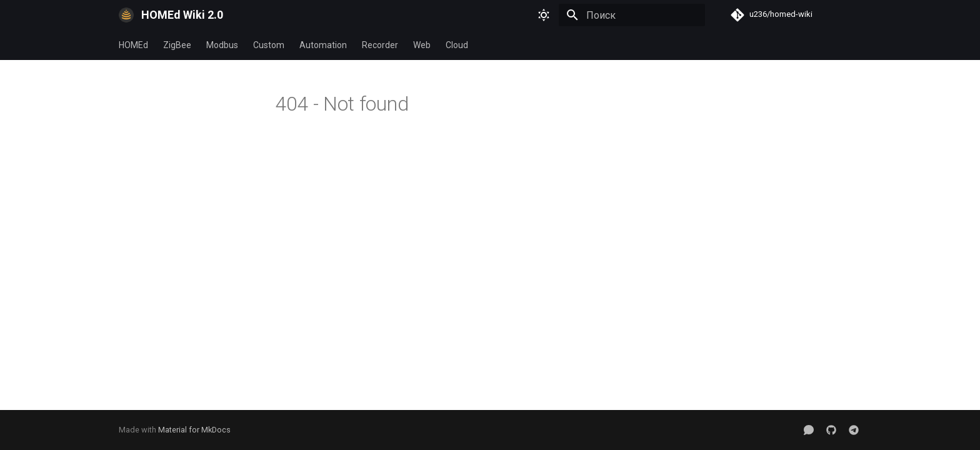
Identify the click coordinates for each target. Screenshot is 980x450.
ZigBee (177, 45)
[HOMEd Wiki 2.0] (126, 15)
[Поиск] (632, 15)
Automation (323, 45)
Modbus (222, 45)
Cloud (457, 45)
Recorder (380, 45)
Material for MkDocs (194, 430)
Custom (269, 45)
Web (422, 45)
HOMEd (133, 45)
